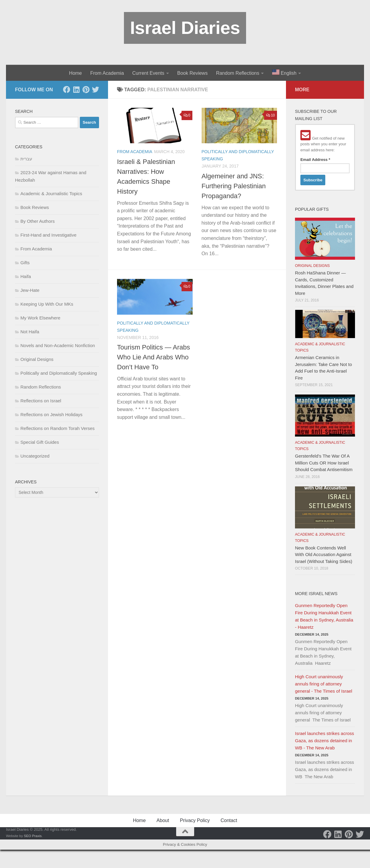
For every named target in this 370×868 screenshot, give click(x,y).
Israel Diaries (185, 28)
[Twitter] (95, 89)
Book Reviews (193, 73)
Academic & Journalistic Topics (51, 194)
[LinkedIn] (76, 89)
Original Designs (37, 359)
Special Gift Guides (40, 442)
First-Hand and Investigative (48, 235)
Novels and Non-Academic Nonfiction (58, 345)
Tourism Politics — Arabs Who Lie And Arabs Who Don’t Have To (153, 357)
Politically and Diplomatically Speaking (59, 373)
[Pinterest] (86, 89)
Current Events (148, 73)
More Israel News (316, 594)
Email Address (315, 160)
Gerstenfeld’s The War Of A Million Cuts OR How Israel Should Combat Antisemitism (324, 463)
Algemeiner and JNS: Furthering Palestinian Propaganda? (234, 186)
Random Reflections (238, 73)
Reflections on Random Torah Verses (57, 428)
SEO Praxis (33, 836)
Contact (229, 820)
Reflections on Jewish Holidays (51, 414)
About (163, 820)
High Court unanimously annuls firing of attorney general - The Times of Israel (324, 684)
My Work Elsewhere (40, 318)
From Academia (107, 73)
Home (75, 73)
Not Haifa (30, 332)
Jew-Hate (30, 290)
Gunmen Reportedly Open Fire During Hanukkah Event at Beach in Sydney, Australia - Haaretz (324, 616)
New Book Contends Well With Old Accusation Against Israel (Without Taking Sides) (324, 555)
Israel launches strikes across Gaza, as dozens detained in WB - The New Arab (325, 741)
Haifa (26, 276)
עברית (26, 159)
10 (271, 115)
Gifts (25, 263)
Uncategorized (35, 456)
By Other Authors (38, 221)
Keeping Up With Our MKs (47, 304)
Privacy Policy (195, 820)
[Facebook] (67, 89)
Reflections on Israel (41, 401)
